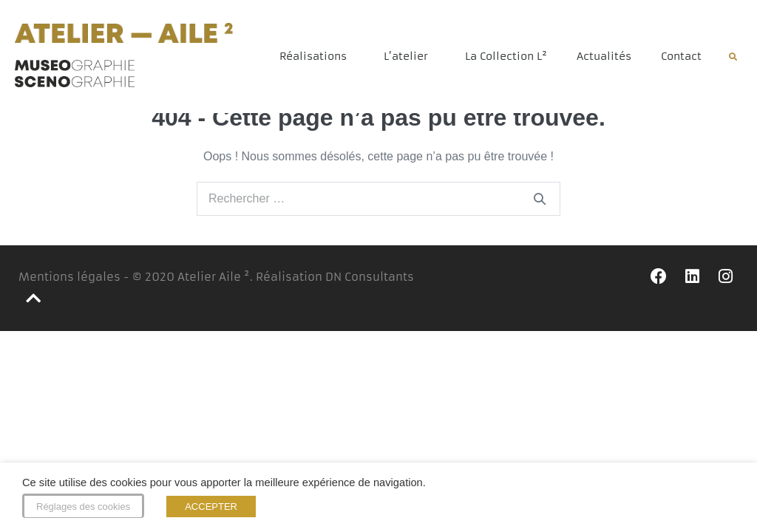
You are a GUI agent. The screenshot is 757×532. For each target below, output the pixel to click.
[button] (733, 57)
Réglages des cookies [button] (83, 507)
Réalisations (317, 56)
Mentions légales (69, 286)
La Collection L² (506, 56)
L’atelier (410, 56)
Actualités (604, 56)
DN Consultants (370, 286)
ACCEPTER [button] (211, 507)
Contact (681, 56)
